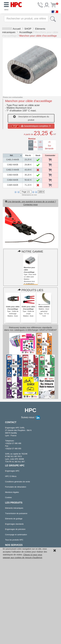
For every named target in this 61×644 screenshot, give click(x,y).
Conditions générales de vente (18, 482)
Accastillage (26, 32)
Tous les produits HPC (14, 540)
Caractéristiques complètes (31, 126)
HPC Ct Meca (11, 476)
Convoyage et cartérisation (16, 535)
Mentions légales (12, 492)
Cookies (8, 498)
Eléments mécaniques (14, 508)
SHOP (28, 29)
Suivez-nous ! (31, 417)
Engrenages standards (14, 524)
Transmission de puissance (16, 513)
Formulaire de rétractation (16, 487)
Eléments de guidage (14, 519)
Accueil (17, 29)
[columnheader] (13, 156)
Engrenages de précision (15, 529)
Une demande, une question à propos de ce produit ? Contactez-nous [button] (31, 203)
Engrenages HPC (12, 471)
